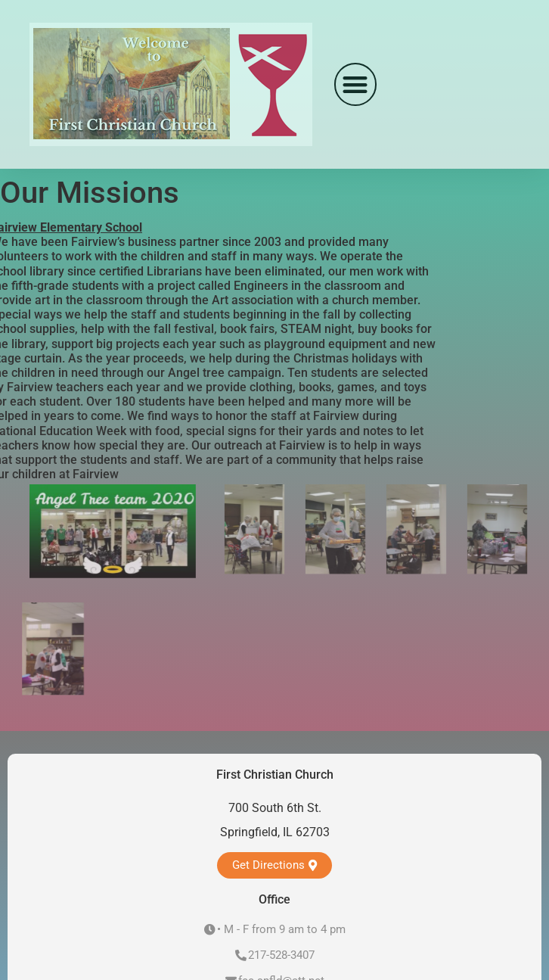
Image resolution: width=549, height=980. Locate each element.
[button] (356, 84)
